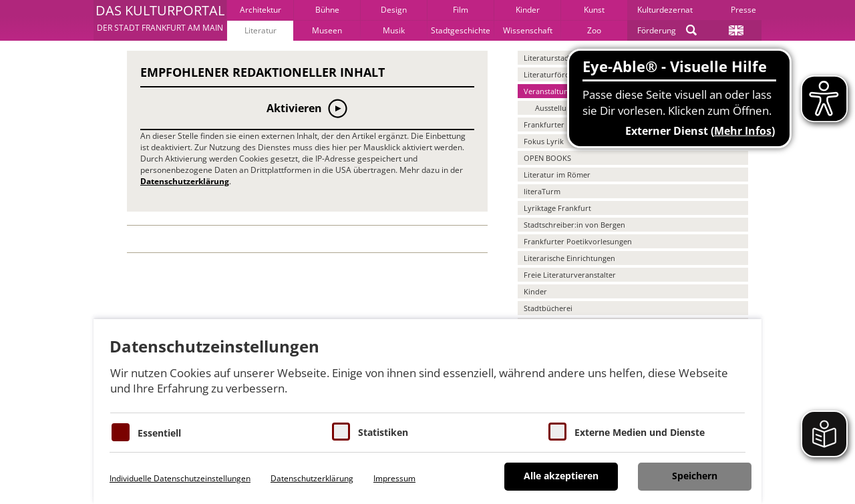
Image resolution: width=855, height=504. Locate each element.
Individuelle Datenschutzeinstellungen (180, 478)
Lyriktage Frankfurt (557, 208)
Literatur (261, 30)
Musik (394, 30)
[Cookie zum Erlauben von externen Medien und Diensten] (557, 432)
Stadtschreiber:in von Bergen (574, 225)
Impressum (394, 478)
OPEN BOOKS (547, 158)
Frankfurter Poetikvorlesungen (578, 241)
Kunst (594, 10)
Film (461, 10)
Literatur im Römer (557, 175)
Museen (327, 30)
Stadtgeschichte (461, 30)
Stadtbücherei (548, 308)
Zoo (594, 30)
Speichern (695, 476)
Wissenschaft (528, 30)
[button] (160, 20)
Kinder (528, 10)
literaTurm (542, 191)
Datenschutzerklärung (185, 181)
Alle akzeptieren (561, 476)
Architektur (261, 10)
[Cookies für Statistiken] (341, 432)
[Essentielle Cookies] (121, 432)
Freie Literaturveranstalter (570, 275)
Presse (743, 10)
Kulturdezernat (665, 10)
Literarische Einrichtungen (569, 258)
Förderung (657, 30)
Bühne (327, 10)
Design (394, 10)
